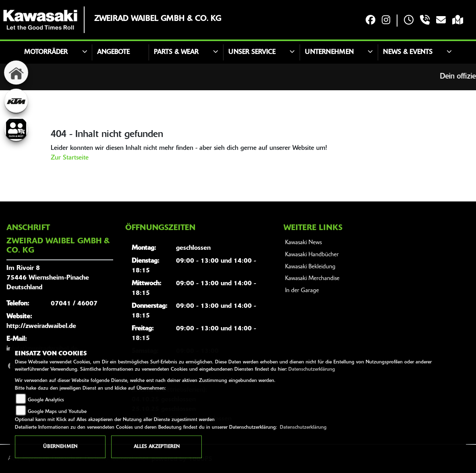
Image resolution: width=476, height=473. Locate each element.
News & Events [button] (408, 52)
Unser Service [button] (252, 52)
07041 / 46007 (74, 304)
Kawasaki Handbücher (312, 255)
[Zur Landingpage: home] (16, 73)
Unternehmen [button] (329, 52)
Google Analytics (46, 400)
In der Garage (302, 291)
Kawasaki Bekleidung (310, 267)
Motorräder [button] (46, 52)
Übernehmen (60, 447)
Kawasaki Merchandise (312, 279)
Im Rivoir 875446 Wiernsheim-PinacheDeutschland (48, 278)
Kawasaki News (303, 243)
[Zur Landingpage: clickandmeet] (16, 129)
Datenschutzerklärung (312, 369)
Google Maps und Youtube (57, 412)
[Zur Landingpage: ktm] (16, 101)
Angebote (113, 52)
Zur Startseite (70, 158)
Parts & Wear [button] (176, 52)
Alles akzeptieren (157, 447)
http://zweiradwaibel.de (41, 326)
